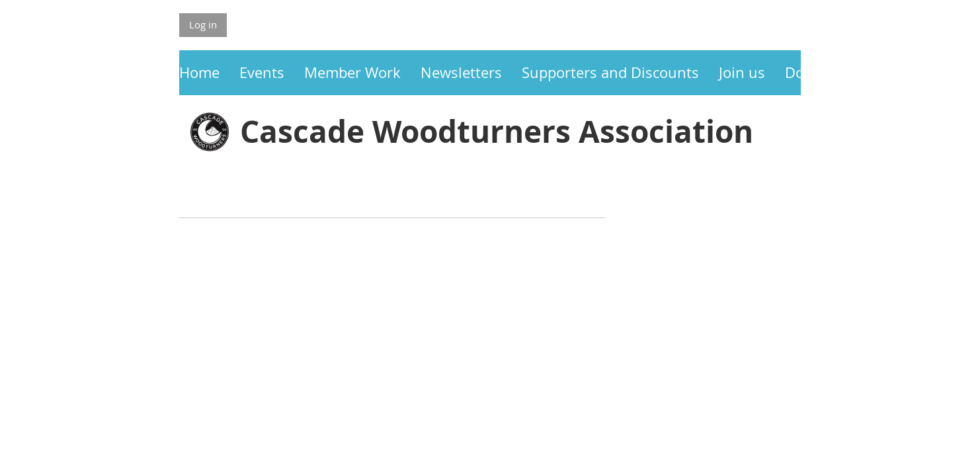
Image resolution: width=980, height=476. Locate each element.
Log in (203, 24)
